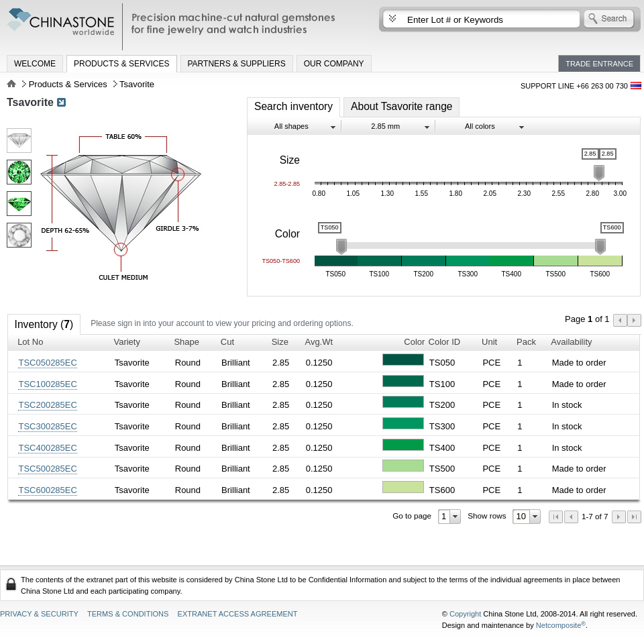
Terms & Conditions (128, 614)
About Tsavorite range (401, 106)
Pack (526, 342)
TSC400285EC (47, 448)
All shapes (291, 126)
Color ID (445, 342)
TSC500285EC (47, 469)
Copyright (465, 614)
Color (414, 342)
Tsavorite (30, 102)
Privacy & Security (39, 614)
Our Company (334, 64)
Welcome (35, 64)
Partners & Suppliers (237, 64)
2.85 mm (385, 126)
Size (280, 342)
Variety (127, 342)
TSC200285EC (47, 405)
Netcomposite (561, 625)
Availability (571, 342)
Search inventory (293, 106)
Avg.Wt (319, 342)
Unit (489, 342)
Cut (227, 342)
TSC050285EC (47, 363)
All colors (480, 126)
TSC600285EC (47, 490)
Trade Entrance (599, 64)
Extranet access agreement (238, 614)
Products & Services (121, 64)
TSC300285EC (47, 426)
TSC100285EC (47, 384)
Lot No (30, 342)
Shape (186, 342)
